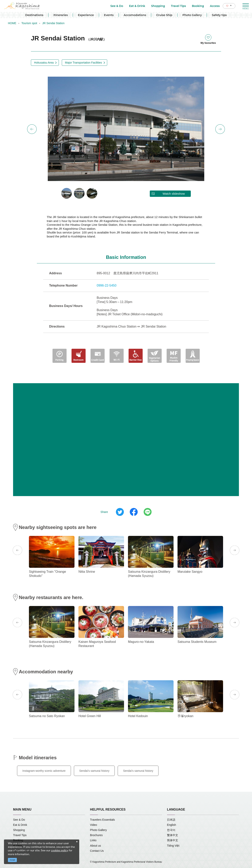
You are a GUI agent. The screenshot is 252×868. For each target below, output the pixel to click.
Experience (86, 15)
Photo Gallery (192, 15)
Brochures (96, 835)
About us (95, 846)
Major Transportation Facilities (84, 63)
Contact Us (97, 851)
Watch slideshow (174, 194)
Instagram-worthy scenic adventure (44, 771)
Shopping (19, 830)
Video (94, 825)
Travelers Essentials (102, 820)
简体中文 (173, 840)
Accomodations (135, 15)
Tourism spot (29, 23)
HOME (12, 23)
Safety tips (219, 15)
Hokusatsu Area (44, 63)
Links (93, 840)
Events (109, 15)
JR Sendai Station (53, 23)
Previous (32, 129)
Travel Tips (20, 835)
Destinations (34, 15)
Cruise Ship (164, 15)
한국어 (171, 830)
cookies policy (60, 850)
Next (220, 129)
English (172, 825)
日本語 (171, 820)
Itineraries (61, 15)
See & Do (19, 820)
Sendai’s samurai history (94, 771)
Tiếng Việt (173, 846)
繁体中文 (173, 835)
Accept (12, 860)
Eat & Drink (20, 825)
